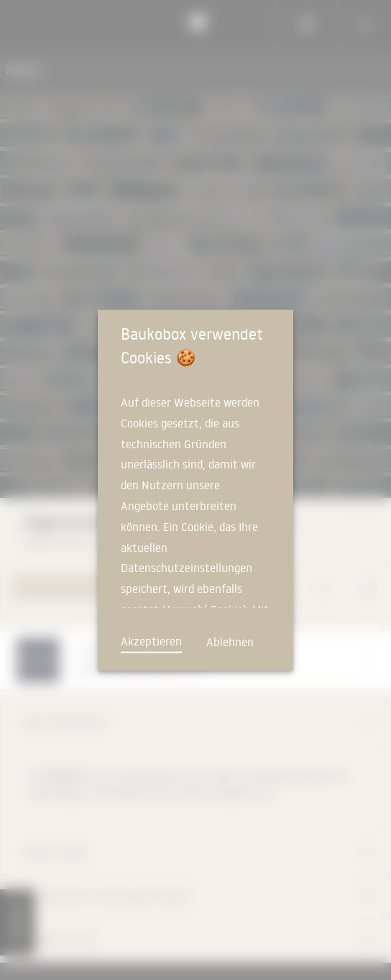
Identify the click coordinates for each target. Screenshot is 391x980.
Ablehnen (230, 642)
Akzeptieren (151, 641)
